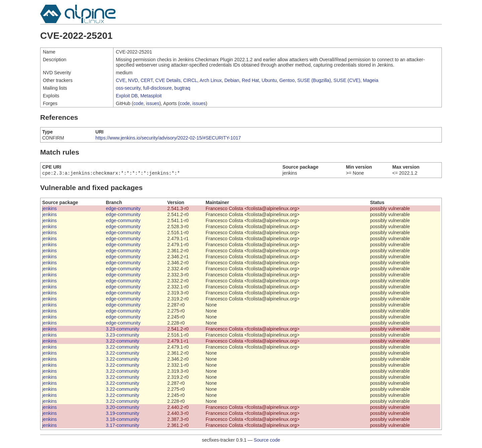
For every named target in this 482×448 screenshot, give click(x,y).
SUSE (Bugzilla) (314, 80)
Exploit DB (127, 96)
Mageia (371, 80)
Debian (232, 80)
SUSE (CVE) (347, 80)
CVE (121, 80)
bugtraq (182, 88)
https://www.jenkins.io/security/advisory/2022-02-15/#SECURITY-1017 (168, 138)
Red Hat (250, 80)
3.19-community (123, 414)
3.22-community (123, 342)
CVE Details (168, 80)
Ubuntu (269, 80)
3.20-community (123, 408)
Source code (267, 441)
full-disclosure (157, 88)
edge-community (123, 209)
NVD (133, 80)
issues (153, 103)
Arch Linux (211, 80)
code (138, 103)
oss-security (128, 88)
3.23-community (123, 330)
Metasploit (151, 96)
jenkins (50, 209)
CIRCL (190, 80)
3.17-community (123, 426)
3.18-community (123, 420)
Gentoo (287, 80)
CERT (147, 80)
